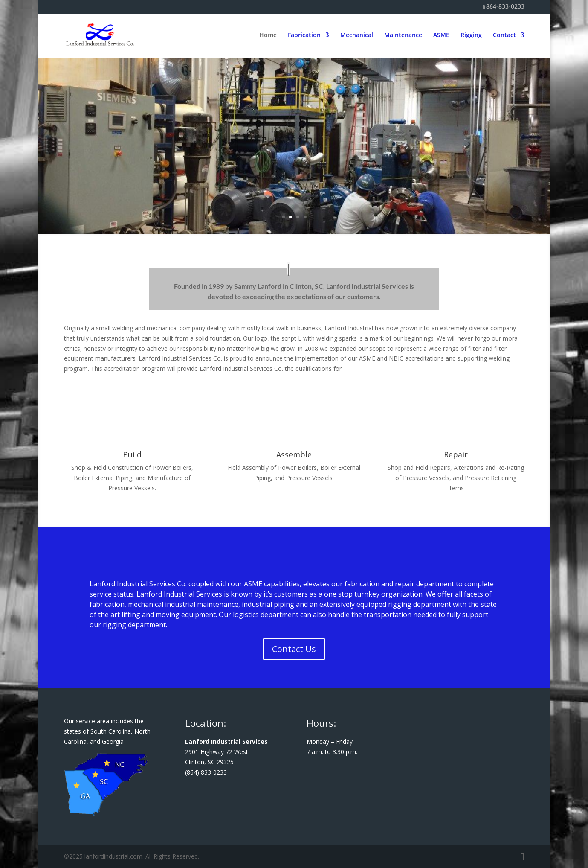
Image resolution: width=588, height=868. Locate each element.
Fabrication (304, 36)
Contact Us (294, 649)
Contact (504, 36)
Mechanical (357, 36)
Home (268, 36)
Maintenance (403, 36)
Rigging (471, 36)
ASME (441, 36)
